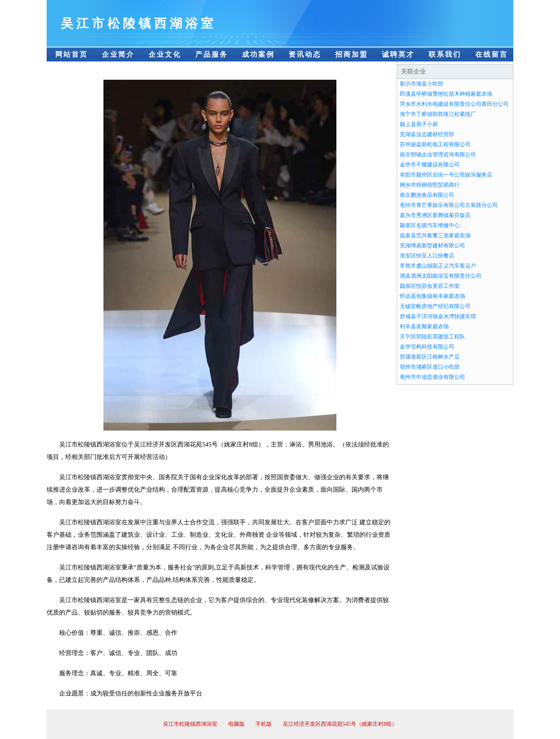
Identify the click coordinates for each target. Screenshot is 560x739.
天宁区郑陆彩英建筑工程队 (432, 337)
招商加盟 (352, 54)
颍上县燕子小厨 (419, 124)
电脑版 (236, 724)
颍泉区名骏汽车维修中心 (430, 225)
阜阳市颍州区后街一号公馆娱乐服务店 (446, 175)
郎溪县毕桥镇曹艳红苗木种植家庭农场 (446, 94)
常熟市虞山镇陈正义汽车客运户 (438, 266)
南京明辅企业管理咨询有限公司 (438, 155)
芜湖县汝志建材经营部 (427, 134)
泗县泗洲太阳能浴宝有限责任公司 (441, 276)
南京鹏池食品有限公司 (427, 195)
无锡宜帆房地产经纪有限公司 (435, 306)
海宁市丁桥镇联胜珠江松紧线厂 (438, 114)
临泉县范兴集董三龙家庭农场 (435, 236)
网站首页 (72, 54)
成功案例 (258, 54)
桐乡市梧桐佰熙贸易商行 (430, 185)
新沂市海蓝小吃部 (422, 84)
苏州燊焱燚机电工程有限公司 (435, 144)
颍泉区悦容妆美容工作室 (430, 286)
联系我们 (445, 54)
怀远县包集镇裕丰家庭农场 (432, 296)
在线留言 (492, 54)
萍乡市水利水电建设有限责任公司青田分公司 (454, 104)
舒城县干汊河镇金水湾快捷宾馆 (438, 316)
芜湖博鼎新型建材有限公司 (432, 246)
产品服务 (212, 54)
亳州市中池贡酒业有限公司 (432, 377)
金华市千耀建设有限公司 (430, 165)
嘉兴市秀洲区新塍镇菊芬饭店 (435, 215)
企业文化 (165, 54)
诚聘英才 (398, 54)
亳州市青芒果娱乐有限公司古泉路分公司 (449, 205)
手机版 (264, 724)
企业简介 (118, 54)
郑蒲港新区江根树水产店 (430, 357)
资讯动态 (305, 54)
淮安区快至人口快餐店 (427, 256)
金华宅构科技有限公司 (427, 347)
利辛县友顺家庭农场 (424, 327)
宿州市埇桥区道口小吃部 (430, 367)
